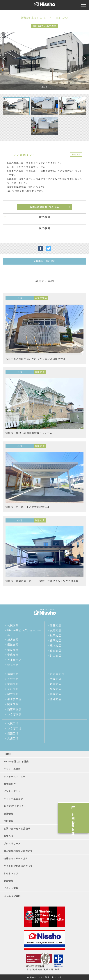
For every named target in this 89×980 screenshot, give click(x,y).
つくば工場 (14, 728)
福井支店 (13, 694)
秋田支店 (56, 635)
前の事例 (45, 217)
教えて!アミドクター (15, 806)
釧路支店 (13, 650)
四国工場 (13, 734)
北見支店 (13, 665)
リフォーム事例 (12, 769)
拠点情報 (9, 881)
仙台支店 (56, 651)
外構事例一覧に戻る (45, 261)
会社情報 (9, 814)
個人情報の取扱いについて (18, 851)
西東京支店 (14, 709)
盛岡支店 (56, 640)
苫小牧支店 (14, 660)
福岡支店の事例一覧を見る (44, 207)
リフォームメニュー (15, 776)
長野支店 (13, 679)
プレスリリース (12, 843)
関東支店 (13, 704)
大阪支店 (56, 679)
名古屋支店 (57, 674)
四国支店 (56, 684)
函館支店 (13, 645)
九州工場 (13, 739)
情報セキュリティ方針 (16, 858)
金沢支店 (13, 689)
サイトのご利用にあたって (18, 866)
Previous (5, 59)
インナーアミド (12, 791)
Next (84, 59)
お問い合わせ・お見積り (17, 829)
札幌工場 (13, 723)
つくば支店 (14, 714)
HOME (7, 754)
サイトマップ (11, 873)
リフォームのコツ (13, 799)
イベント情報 (11, 888)
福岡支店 (56, 694)
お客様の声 (10, 784)
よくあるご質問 (12, 896)
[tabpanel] (44, 61)
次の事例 (45, 228)
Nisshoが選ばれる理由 (16, 761)
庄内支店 (56, 645)
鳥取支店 (56, 689)
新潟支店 (13, 674)
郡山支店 (56, 656)
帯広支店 (13, 655)
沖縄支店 (56, 699)
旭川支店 (13, 640)
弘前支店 (56, 630)
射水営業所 (14, 699)
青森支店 (56, 625)
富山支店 (13, 684)
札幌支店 (13, 625)
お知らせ (9, 836)
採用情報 (9, 821)
